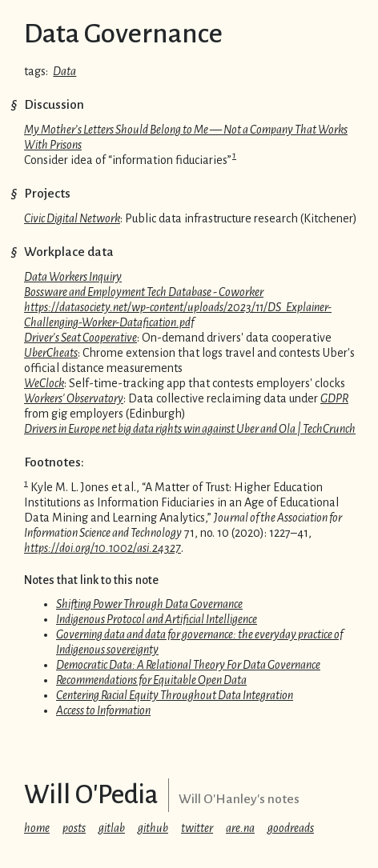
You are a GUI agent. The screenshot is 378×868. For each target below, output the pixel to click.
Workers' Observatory (74, 398)
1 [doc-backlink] (234, 155)
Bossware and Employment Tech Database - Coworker (144, 292)
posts (74, 828)
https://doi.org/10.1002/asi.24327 (103, 548)
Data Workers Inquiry (73, 277)
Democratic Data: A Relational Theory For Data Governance (188, 665)
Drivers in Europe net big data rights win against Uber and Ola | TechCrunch (190, 429)
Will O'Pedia (91, 795)
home (37, 828)
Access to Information (103, 710)
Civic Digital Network (72, 218)
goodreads (291, 828)
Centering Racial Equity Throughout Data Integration (175, 695)
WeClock (44, 383)
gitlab (112, 828)
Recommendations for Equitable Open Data (151, 680)
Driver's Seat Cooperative (80, 338)
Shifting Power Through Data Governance (149, 604)
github (153, 828)
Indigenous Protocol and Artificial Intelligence (157, 619)
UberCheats (51, 353)
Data (64, 71)
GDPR (334, 398)
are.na (240, 828)
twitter (197, 828)
